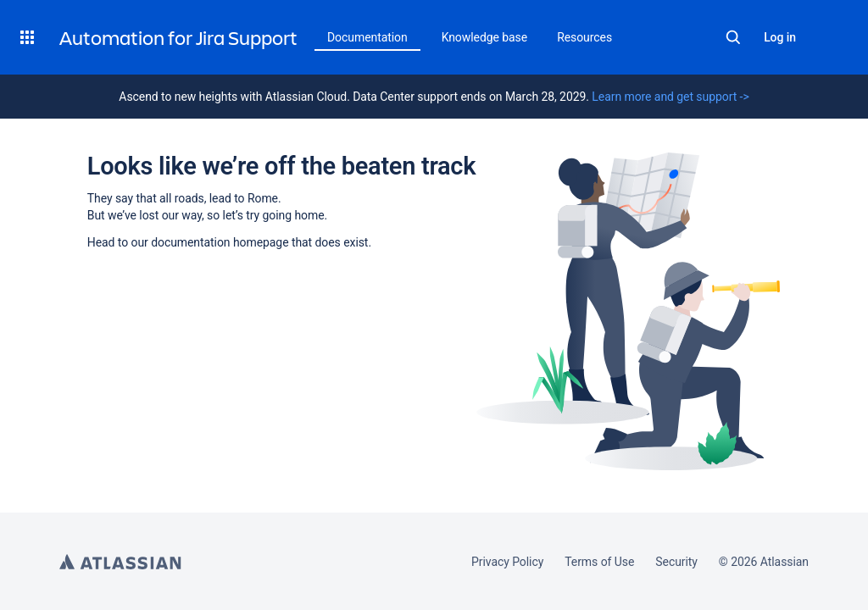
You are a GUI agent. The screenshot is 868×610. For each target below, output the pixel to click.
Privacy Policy (507, 562)
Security (676, 562)
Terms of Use (599, 562)
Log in (780, 37)
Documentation (367, 37)
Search (733, 37)
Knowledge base (485, 37)
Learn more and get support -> (670, 97)
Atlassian (120, 562)
